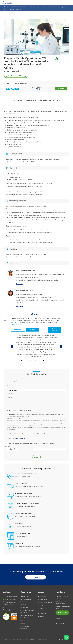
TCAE (42, 605)
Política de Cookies (17, 324)
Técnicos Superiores (46, 602)
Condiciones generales (17, 639)
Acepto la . (17, 438)
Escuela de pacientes (42, 615)
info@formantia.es (15, 418)
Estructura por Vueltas (37, 201)
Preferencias (18, 330)
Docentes (36, 263)
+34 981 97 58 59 (10, 596)
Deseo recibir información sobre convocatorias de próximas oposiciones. (29, 434)
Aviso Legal (6, 639)
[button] (12, 346)
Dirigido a (36, 249)
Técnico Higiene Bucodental (26, 617)
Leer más (20, 284)
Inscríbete (61, 89)
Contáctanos (36, 577)
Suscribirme (62, 613)
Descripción (36, 168)
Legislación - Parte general (27, 622)
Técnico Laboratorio (24, 606)
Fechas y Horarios (36, 154)
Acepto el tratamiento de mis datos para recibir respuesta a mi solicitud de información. (31, 443)
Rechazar (32, 330)
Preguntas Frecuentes (25, 627)
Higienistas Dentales (42, 609)
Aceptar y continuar (55, 330)
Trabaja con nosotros (60, 625)
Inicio (6, 7)
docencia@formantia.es (10, 609)
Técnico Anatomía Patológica (27, 611)
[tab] (36, 154)
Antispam (9, 446)
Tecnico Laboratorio (28, 7)
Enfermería (26, 596)
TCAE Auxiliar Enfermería (26, 601)
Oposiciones (14, 7)
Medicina (43, 596)
